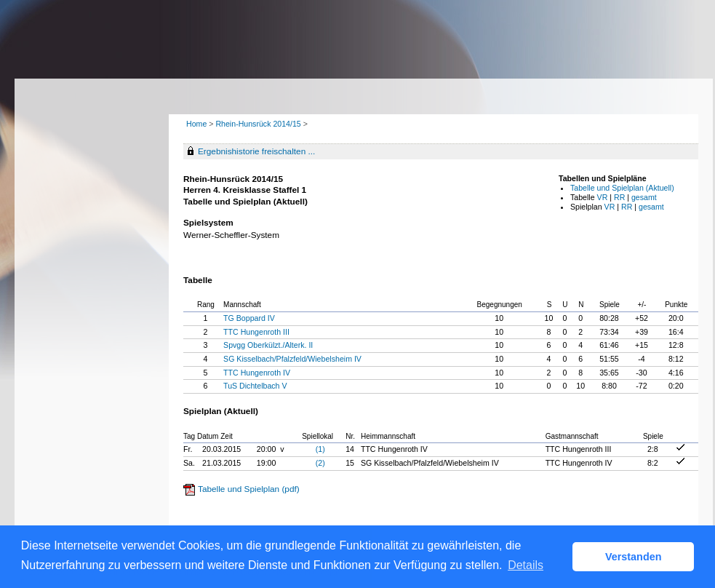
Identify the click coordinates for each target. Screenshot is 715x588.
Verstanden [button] (634, 557)
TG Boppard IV (249, 318)
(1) (320, 449)
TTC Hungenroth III (256, 332)
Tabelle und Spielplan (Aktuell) (622, 188)
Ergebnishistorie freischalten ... (256, 151)
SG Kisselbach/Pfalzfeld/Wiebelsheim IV (292, 359)
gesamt (644, 197)
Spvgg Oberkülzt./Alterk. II (268, 345)
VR (603, 197)
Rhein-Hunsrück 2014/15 (259, 124)
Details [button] (526, 565)
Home (196, 124)
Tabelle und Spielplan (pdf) (249, 489)
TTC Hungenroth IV (257, 373)
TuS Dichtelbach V (255, 386)
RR (619, 197)
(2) (320, 463)
